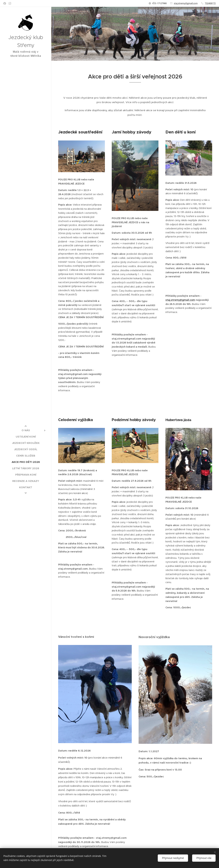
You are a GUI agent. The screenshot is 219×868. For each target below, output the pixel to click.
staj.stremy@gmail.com (186, 3)
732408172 (210, 3)
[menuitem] (26, 430)
